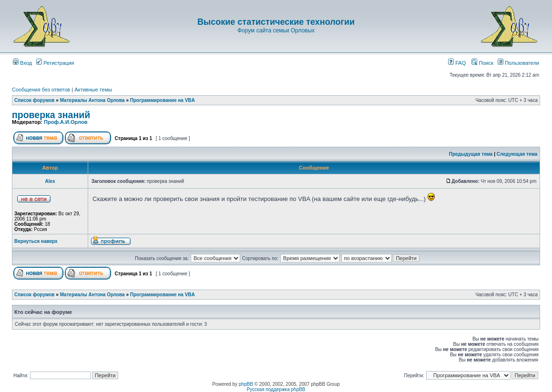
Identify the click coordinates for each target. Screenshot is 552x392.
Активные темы (93, 90)
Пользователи (518, 63)
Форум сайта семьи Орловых (276, 30)
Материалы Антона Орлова (92, 100)
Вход (22, 63)
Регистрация (55, 63)
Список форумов (35, 100)
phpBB (246, 384)
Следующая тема (517, 154)
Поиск (482, 63)
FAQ (457, 63)
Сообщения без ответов (41, 90)
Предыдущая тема (471, 154)
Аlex (50, 181)
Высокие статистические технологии (276, 22)
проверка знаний (51, 115)
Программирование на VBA (163, 100)
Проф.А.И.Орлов (66, 122)
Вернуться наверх (36, 241)
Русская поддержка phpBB (276, 389)
